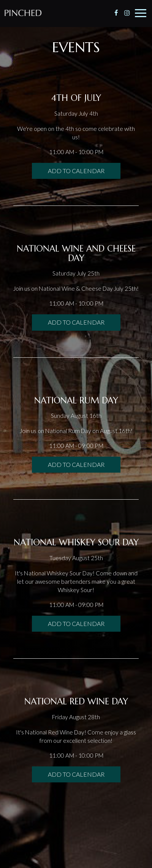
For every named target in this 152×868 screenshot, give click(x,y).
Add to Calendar (76, 171)
